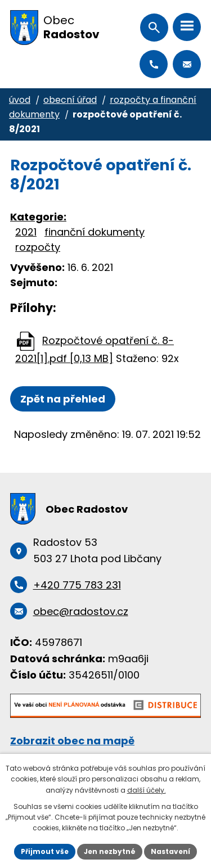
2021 (26, 232)
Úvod (20, 100)
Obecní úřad (70, 100)
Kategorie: (38, 217)
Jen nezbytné (110, 851)
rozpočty (38, 247)
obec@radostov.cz (187, 64)
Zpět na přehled (63, 399)
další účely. (147, 790)
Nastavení (170, 851)
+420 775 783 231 (154, 64)
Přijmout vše (45, 851)
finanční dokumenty (95, 232)
